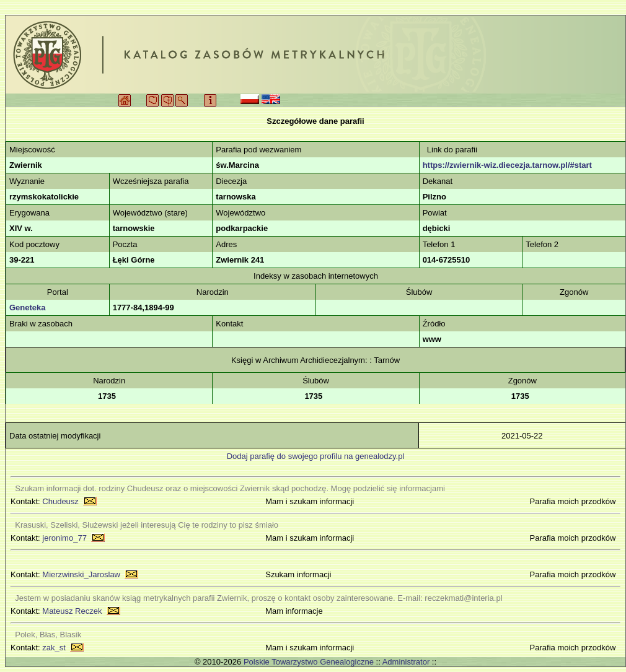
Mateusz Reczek (72, 611)
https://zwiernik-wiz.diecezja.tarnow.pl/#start (507, 165)
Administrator (406, 662)
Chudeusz (60, 501)
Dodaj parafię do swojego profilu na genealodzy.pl (316, 456)
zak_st (54, 648)
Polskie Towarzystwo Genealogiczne (309, 662)
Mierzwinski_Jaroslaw (81, 574)
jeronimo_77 (64, 538)
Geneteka (28, 308)
